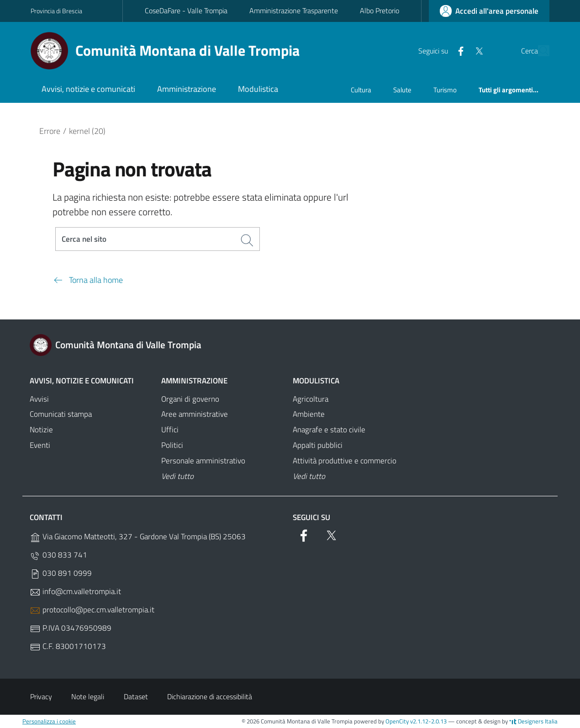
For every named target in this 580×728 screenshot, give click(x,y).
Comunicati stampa (61, 415)
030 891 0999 (61, 574)
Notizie (41, 430)
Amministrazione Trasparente (294, 11)
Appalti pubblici (318, 446)
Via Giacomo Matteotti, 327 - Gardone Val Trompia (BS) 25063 (138, 537)
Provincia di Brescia (56, 11)
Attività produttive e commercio (345, 461)
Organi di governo (190, 399)
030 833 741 (58, 555)
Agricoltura (311, 399)
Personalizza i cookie (49, 722)
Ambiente (309, 415)
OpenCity (398, 722)
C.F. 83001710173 (68, 647)
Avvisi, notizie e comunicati (82, 381)
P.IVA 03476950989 (71, 629)
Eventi (40, 446)
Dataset (136, 697)
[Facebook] (439, 50)
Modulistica (316, 381)
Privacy (41, 697)
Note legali (88, 697)
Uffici (170, 430)
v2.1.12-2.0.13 (428, 722)
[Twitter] (458, 50)
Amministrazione (194, 381)
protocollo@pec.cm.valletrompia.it (92, 610)
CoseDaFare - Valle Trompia (186, 11)
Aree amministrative (195, 415)
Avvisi (39, 399)
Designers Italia (533, 722)
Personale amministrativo (203, 461)
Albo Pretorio (380, 11)
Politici (172, 446)
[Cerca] (538, 51)
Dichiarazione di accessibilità (210, 697)
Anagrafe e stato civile (329, 430)
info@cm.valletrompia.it (75, 592)
